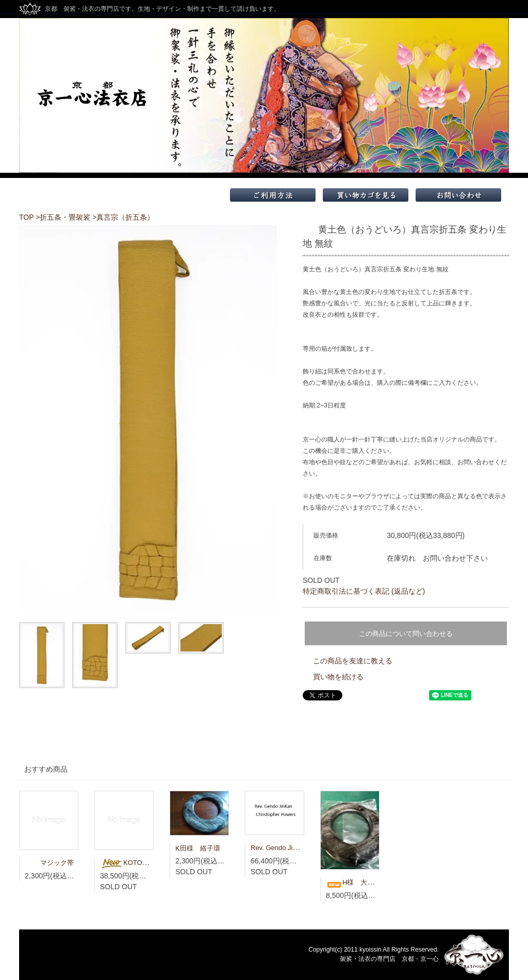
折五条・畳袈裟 (65, 217)
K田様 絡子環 (198, 848)
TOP (26, 217)
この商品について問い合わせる (406, 634)
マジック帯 (49, 863)
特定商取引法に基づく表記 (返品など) (364, 591)
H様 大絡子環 (357, 882)
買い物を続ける (338, 677)
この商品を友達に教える (353, 661)
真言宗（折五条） (125, 217)
